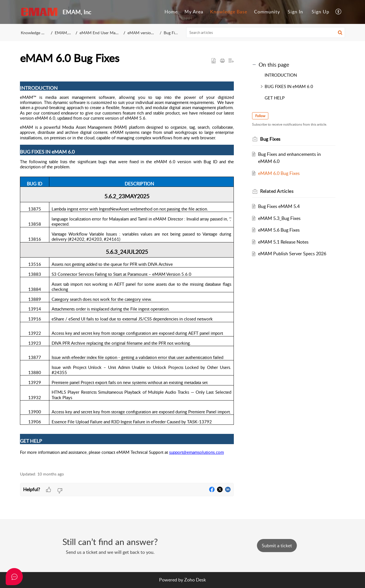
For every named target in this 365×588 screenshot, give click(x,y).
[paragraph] (127, 269)
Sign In (295, 12)
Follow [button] (260, 116)
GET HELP (275, 98)
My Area (194, 12)
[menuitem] (171, 12)
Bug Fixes (172, 33)
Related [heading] (277, 191)
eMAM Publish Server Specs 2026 (292, 254)
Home (171, 12)
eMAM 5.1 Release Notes (283, 242)
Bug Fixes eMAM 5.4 (279, 206)
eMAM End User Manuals (102, 33)
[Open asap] (14, 577)
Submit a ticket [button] (277, 546)
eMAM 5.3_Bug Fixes (279, 218)
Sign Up (321, 12)
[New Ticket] (277, 546)
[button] (339, 12)
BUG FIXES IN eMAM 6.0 (289, 86)
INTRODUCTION (281, 75)
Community (267, 12)
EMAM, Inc (65, 33)
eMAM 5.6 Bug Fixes (279, 230)
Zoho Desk (195, 580)
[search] (266, 32)
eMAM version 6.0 (144, 33)
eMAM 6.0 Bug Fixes (279, 173)
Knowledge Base (229, 12)
